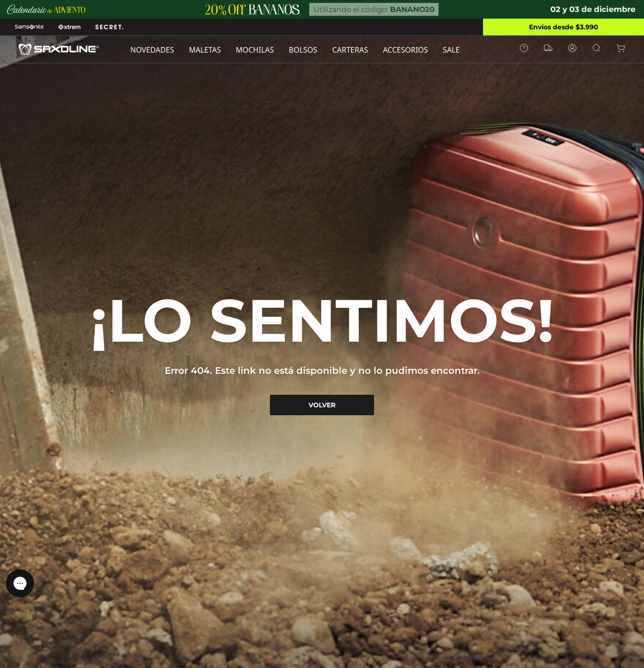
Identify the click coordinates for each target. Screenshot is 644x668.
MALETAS (205, 50)
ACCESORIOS (406, 50)
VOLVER (322, 405)
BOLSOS (303, 50)
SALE (451, 50)
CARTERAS (350, 50)
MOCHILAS (255, 50)
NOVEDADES (152, 50)
